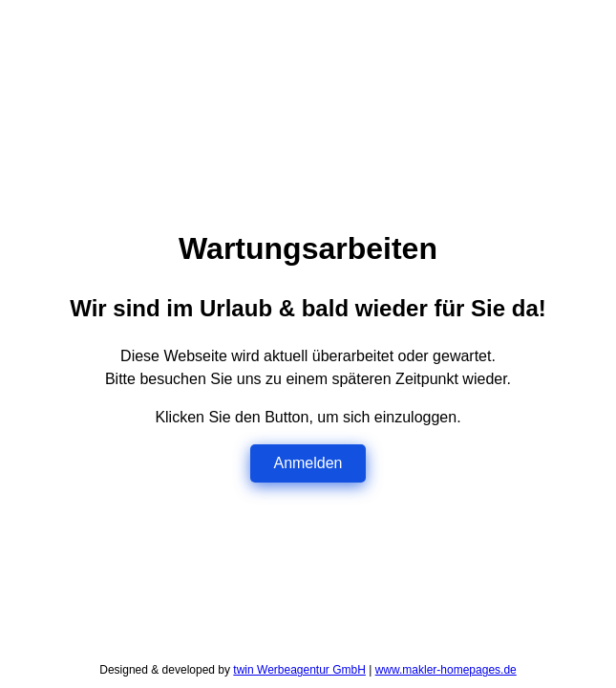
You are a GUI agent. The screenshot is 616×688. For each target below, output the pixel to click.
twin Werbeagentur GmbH (299, 670)
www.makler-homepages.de (446, 670)
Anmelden (308, 463)
